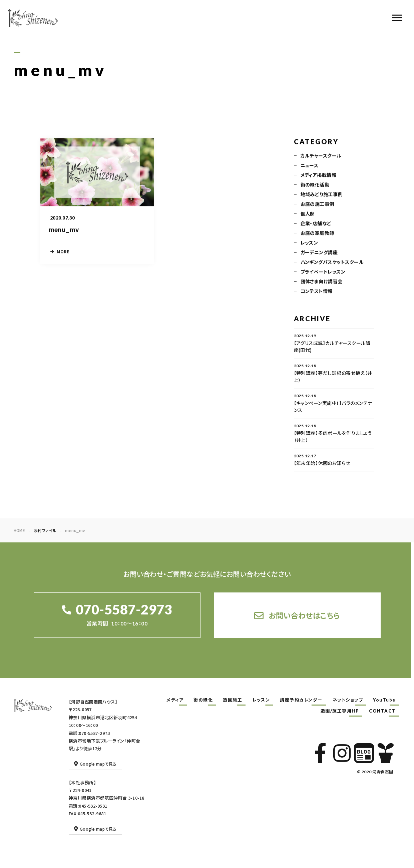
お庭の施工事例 (317, 205)
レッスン (309, 244)
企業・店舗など (316, 224)
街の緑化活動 (315, 185)
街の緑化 (203, 700)
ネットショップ (348, 700)
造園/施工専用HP (340, 711)
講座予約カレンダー (301, 700)
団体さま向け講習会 (322, 282)
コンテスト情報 (317, 292)
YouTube (384, 700)
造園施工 (233, 700)
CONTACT (382, 711)
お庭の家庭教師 (317, 234)
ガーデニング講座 (319, 253)
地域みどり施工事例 (322, 195)
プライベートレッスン (323, 273)
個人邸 (308, 214)
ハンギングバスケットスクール (332, 263)
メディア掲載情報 (319, 176)
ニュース (310, 166)
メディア (175, 700)
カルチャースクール (321, 156)
